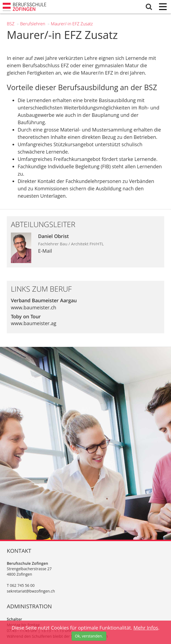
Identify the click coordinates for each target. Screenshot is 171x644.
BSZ (11, 24)
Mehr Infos (146, 628)
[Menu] (163, 7)
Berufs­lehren (33, 24)
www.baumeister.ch (34, 307)
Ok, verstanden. (89, 636)
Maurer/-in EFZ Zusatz (72, 24)
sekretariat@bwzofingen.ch (31, 591)
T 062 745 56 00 (21, 585)
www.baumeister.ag (34, 323)
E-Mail (45, 251)
